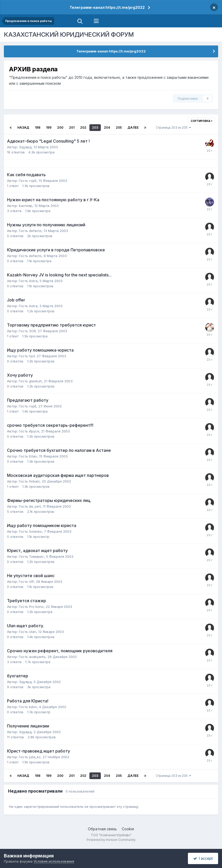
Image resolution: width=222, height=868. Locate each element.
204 (107, 127)
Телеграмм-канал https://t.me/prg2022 (107, 7)
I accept (203, 858)
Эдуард (25, 147)
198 (38, 127)
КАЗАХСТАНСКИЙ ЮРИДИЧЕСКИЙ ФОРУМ (69, 34)
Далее (133, 127)
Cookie (128, 829)
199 (49, 127)
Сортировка (202, 121)
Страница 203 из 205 (173, 127)
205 (119, 127)
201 (72, 127)
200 (60, 127)
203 (95, 127)
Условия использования (54, 861)
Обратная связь (102, 829)
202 (83, 127)
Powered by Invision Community (111, 840)
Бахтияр (26, 206)
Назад (23, 127)
